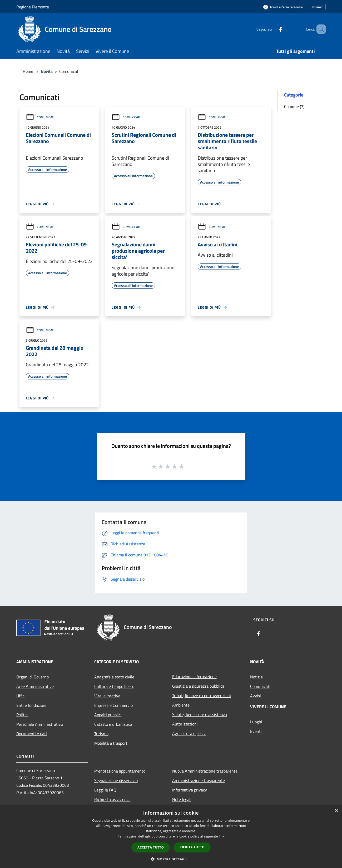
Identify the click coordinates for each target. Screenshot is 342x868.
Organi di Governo (33, 677)
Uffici (21, 696)
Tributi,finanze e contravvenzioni (202, 696)
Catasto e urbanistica (113, 724)
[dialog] (171, 837)
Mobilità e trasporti (111, 743)
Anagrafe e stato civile (114, 677)
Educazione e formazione (194, 677)
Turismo (101, 734)
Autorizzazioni (185, 724)
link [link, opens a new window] (222, 836)
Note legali (182, 799)
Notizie (256, 677)
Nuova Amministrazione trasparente (205, 771)
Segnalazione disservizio (116, 780)
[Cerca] (320, 29)
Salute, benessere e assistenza (200, 714)
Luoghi (256, 722)
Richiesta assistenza (112, 799)
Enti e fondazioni (31, 705)
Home (28, 71)
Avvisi (256, 696)
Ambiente (181, 705)
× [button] (336, 811)
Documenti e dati (32, 734)
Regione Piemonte (33, 7)
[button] (171, 859)
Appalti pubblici (108, 715)
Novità (47, 71)
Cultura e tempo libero (114, 686)
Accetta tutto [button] (151, 847)
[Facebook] (273, 29)
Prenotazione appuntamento (120, 771)
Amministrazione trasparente (199, 780)
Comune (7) (294, 106)
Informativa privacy (190, 790)
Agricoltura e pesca (189, 733)
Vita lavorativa (107, 696)
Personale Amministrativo (40, 724)
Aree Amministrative (35, 686)
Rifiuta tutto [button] (192, 847)
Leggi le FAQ (105, 790)
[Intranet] (317, 7)
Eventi (256, 731)
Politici (22, 715)
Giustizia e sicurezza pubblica (198, 686)
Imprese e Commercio (113, 705)
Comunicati (40, 117)
